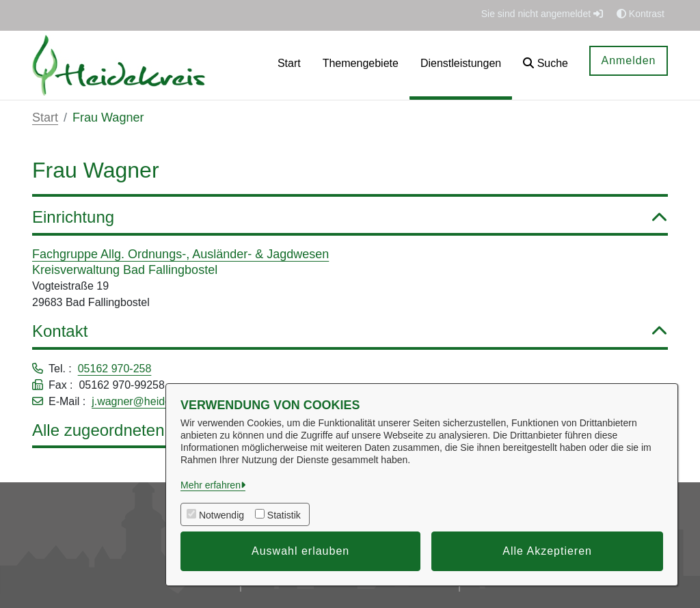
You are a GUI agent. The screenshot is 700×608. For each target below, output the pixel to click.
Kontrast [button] (641, 14)
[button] (546, 65)
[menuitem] (289, 65)
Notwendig (221, 515)
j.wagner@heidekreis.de (150, 401)
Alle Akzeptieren (547, 551)
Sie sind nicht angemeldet (542, 14)
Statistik (284, 515)
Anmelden (628, 60)
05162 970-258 (115, 369)
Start (45, 118)
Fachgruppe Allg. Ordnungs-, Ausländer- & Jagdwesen (180, 254)
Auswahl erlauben (300, 551)
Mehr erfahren (211, 485)
